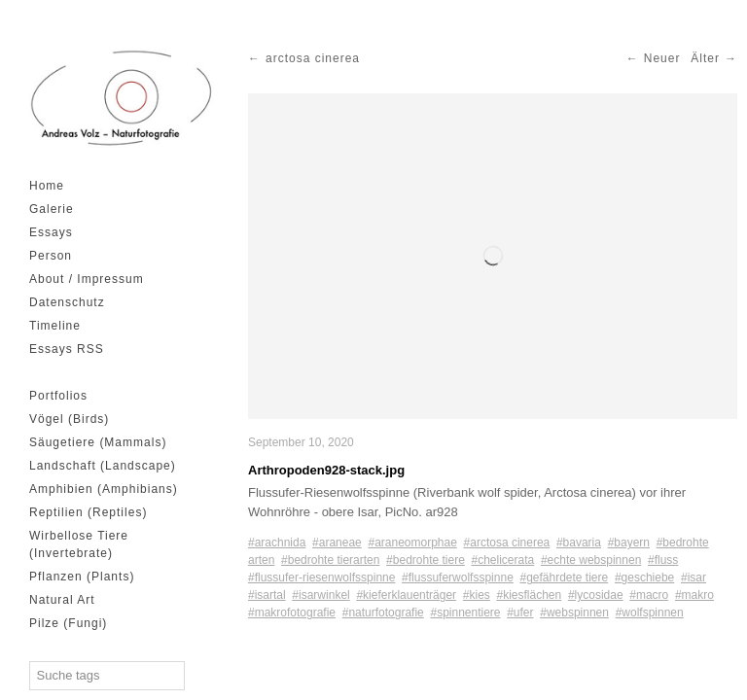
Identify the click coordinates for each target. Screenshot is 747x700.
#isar (694, 577)
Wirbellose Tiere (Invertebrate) (79, 544)
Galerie (52, 209)
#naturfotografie (383, 612)
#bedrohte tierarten (330, 560)
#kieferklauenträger (406, 595)
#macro (649, 595)
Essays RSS (67, 349)
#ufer (520, 612)
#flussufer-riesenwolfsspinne (321, 577)
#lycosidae (596, 595)
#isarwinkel (320, 595)
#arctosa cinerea (507, 542)
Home (47, 186)
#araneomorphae (412, 542)
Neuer (662, 58)
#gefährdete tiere (564, 577)
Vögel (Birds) (69, 419)
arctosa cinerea (313, 58)
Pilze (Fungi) (68, 623)
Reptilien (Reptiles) (88, 512)
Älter (705, 58)
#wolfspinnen (650, 612)
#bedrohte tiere (426, 560)
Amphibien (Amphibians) (104, 489)
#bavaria (579, 542)
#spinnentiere (465, 612)
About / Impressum (87, 279)
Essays (51, 232)
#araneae (337, 542)
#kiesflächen (529, 595)
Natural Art (62, 600)
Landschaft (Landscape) (103, 466)
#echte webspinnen (591, 560)
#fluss (663, 560)
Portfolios (58, 396)
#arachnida (277, 542)
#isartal (267, 595)
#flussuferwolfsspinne (458, 577)
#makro (694, 595)
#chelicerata (503, 560)
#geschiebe (644, 577)
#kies (477, 595)
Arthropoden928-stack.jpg (326, 470)
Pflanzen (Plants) (82, 577)
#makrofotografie (292, 612)
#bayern (629, 542)
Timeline (55, 326)
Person (51, 256)
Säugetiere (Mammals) (98, 442)
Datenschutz (67, 302)
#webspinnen (574, 612)
